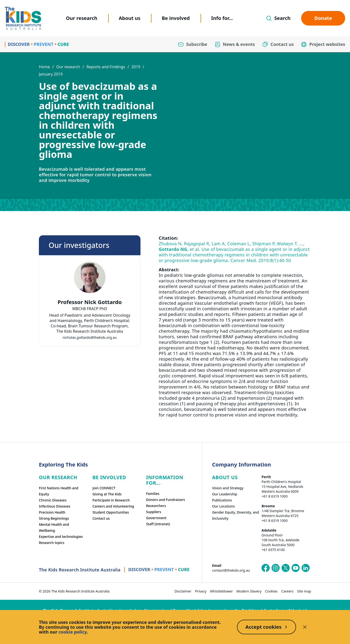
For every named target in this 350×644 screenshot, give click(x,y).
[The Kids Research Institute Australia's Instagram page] (276, 568)
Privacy (201, 591)
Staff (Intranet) (158, 524)
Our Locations (223, 506)
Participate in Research (111, 500)
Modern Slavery (249, 591)
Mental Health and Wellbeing (54, 527)
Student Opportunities (111, 512)
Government (156, 518)
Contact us (101, 518)
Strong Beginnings (54, 518)
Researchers (156, 506)
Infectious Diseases (55, 506)
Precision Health (52, 512)
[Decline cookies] (305, 627)
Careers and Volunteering (113, 506)
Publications (222, 500)
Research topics (52, 543)
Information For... (165, 480)
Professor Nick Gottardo (90, 302)
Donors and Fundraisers (166, 500)
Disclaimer (183, 591)
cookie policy (73, 632)
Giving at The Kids (107, 494)
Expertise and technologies (61, 537)
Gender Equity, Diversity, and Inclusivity (235, 515)
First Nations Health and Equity (59, 491)
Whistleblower (221, 591)
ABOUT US (225, 477)
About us (130, 18)
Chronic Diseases (53, 500)
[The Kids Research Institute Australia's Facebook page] (266, 568)
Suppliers (154, 512)
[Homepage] (23, 18)
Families (153, 494)
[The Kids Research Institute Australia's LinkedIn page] (306, 568)
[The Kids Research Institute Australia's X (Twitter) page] (286, 568)
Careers (287, 591)
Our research (82, 18)
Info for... (222, 18)
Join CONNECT (104, 488)
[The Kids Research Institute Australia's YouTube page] (296, 568)
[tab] (90, 318)
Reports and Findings (106, 67)
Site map (304, 591)
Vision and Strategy (228, 488)
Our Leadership (225, 494)
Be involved (176, 18)
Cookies (271, 591)
